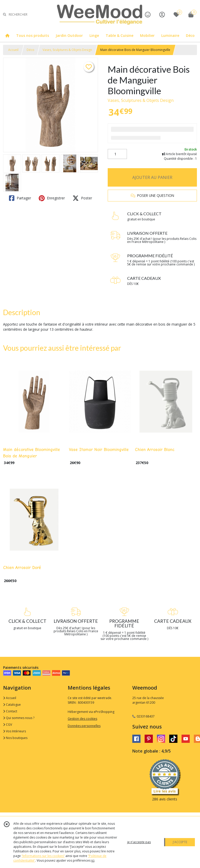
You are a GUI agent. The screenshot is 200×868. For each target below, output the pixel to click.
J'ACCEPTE (180, 842)
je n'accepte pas (139, 842)
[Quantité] (117, 154)
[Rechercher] (5, 14)
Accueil (13, 50)
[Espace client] (162, 14)
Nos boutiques (15, 738)
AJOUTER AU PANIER (152, 177)
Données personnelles (84, 726)
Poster (82, 198)
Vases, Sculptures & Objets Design (67, 50)
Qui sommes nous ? (19, 718)
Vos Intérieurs (14, 731)
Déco (31, 50)
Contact (10, 711)
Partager (20, 198)
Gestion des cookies (82, 719)
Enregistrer (52, 198)
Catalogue (12, 705)
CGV (8, 725)
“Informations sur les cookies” (43, 856)
